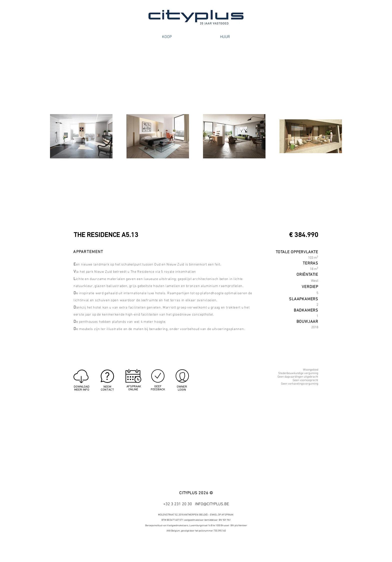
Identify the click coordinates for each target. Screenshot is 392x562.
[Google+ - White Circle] (305, 545)
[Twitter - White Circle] (296, 545)
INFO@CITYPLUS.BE (212, 504)
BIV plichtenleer (239, 526)
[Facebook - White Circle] (287, 545)
